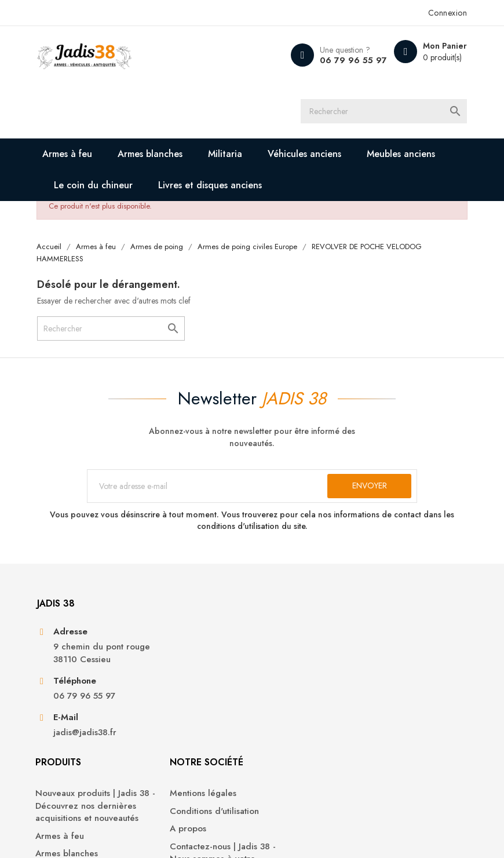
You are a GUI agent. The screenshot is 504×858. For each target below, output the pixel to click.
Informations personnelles (395, 659)
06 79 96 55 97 (345, 60)
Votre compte (407, 621)
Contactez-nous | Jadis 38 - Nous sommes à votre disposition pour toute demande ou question (304, 730)
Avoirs (381, 700)
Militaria (232, 157)
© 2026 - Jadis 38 (76, 835)
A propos (279, 687)
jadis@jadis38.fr (91, 766)
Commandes (394, 682)
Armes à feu (74, 157)
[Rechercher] (397, 113)
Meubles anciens (408, 157)
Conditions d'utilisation (305, 670)
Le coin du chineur (100, 189)
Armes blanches (157, 157)
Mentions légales (294, 653)
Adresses (388, 718)
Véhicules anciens (311, 157)
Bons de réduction (406, 735)
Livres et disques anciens (217, 189)
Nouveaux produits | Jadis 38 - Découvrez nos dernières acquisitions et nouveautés (194, 678)
